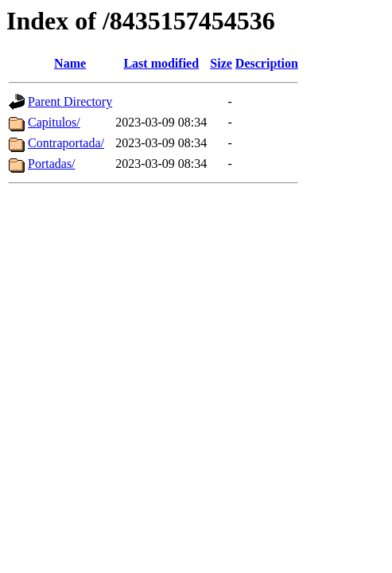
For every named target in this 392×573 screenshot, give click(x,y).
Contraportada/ (66, 143)
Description (267, 63)
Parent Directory (70, 101)
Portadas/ (52, 164)
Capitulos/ (54, 122)
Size (221, 63)
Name (70, 63)
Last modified (161, 63)
